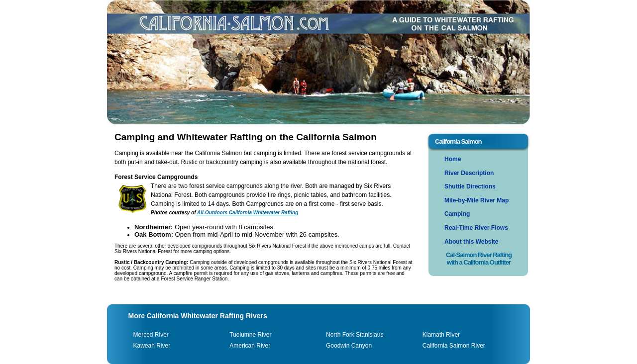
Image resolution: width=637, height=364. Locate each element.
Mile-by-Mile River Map (477, 200)
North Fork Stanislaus (355, 335)
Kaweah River (152, 346)
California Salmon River (454, 346)
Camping (457, 214)
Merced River (151, 335)
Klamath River (441, 335)
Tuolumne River (250, 335)
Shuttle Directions (470, 186)
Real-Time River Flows (476, 228)
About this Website (471, 242)
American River (250, 346)
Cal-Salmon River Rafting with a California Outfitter (479, 259)
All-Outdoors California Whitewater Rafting (247, 213)
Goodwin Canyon (349, 346)
